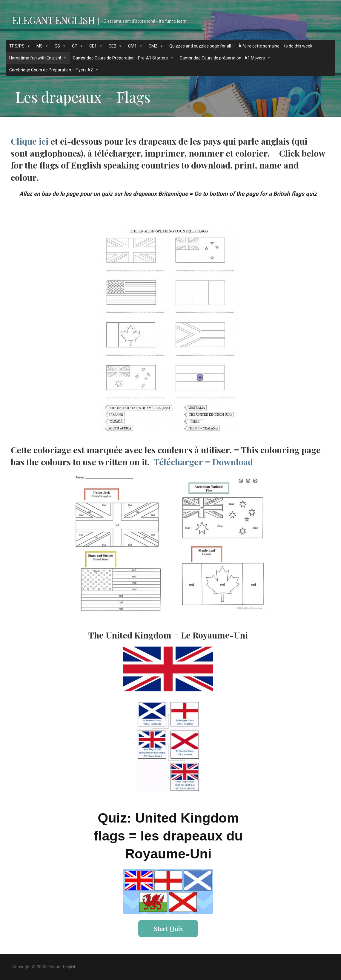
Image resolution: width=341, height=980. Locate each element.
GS (60, 46)
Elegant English (53, 20)
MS (43, 46)
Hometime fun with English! (38, 58)
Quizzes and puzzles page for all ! (201, 46)
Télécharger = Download (203, 462)
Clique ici (30, 141)
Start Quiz (168, 928)
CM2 (156, 46)
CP (78, 46)
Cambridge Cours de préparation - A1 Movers (225, 58)
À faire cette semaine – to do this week (275, 46)
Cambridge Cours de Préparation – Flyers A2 (54, 70)
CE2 (115, 46)
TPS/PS (20, 46)
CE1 (96, 46)
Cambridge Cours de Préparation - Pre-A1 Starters (123, 58)
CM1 (135, 46)
